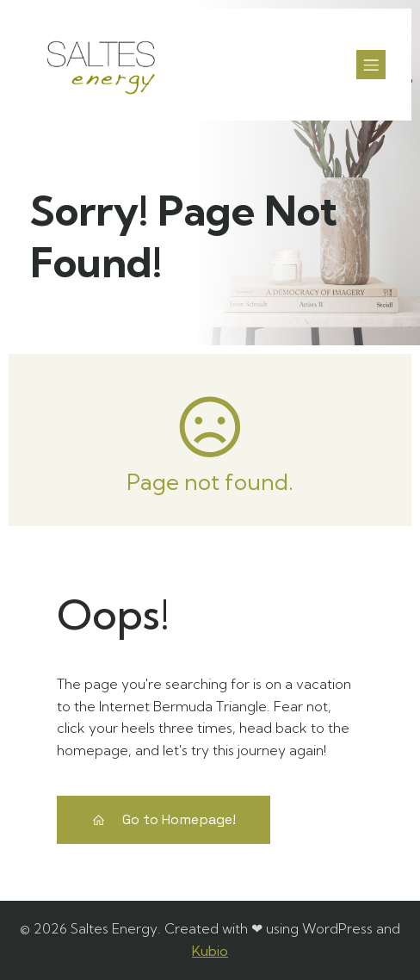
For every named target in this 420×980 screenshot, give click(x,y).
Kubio (210, 951)
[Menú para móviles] (371, 65)
